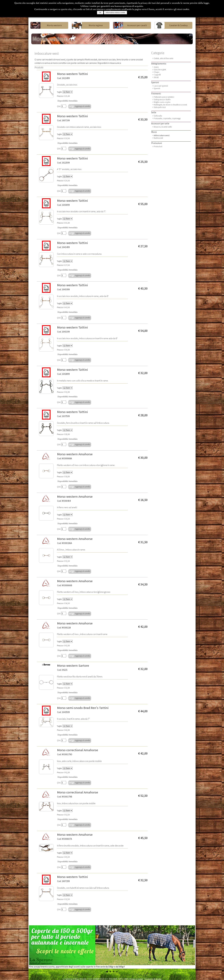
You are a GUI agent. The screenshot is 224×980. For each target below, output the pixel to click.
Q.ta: (62, 106)
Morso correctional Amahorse (78, 752)
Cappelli (157, 75)
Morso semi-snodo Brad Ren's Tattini (83, 710)
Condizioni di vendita (153, 979)
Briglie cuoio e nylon (162, 102)
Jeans (156, 67)
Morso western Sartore (73, 667)
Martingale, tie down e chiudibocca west (170, 105)
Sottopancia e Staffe (162, 99)
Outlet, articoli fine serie (163, 58)
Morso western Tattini (72, 76)
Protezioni (158, 146)
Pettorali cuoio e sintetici (164, 97)
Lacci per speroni (161, 86)
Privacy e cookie (136, 979)
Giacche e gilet (160, 70)
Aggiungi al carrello (80, 106)
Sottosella (158, 116)
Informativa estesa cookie (115, 13)
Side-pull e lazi (160, 107)
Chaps (156, 72)
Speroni (157, 88)
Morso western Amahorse (75, 456)
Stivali (156, 77)
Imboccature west (162, 135)
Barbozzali (158, 138)
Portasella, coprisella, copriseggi (167, 118)
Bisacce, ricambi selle (163, 127)
